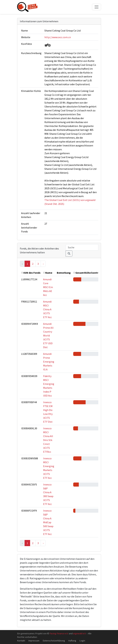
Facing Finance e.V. (59, 633)
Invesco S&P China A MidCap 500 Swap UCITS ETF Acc (48, 522)
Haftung (72, 641)
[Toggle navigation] (97, 7)
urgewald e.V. (80, 633)
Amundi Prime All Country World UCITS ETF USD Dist (48, 335)
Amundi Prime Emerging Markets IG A (49, 362)
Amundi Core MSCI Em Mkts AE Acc (48, 287)
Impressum (34, 641)
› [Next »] (43, 264)
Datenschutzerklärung (54, 641)
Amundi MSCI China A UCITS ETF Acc (47, 309)
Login (82, 641)
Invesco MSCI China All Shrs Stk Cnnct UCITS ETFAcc (48, 440)
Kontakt (21, 641)
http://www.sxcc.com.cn (58, 37)
